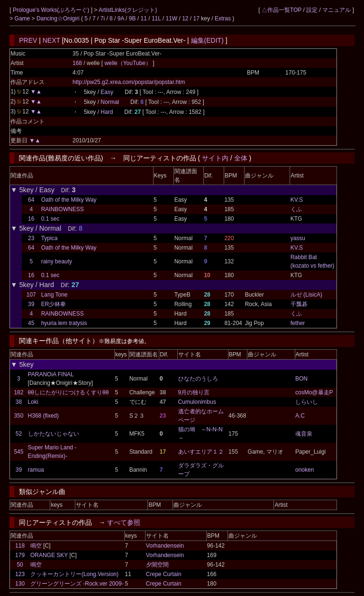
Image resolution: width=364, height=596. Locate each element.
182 (18, 392)
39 (31, 304)
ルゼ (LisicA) (306, 295)
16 (31, 219)
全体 (241, 158)
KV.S (297, 200)
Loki (33, 402)
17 (196, 19)
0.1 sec (50, 219)
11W (171, 19)
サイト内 (215, 158)
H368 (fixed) (43, 416)
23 (31, 238)
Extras (223, 19)
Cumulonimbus (197, 402)
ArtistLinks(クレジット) (128, 10)
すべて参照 (124, 522)
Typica (50, 238)
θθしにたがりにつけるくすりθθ (68, 392)
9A (121, 19)
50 (20, 565)
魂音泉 (304, 434)
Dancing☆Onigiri (59, 19)
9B (132, 19)
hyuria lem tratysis (64, 323)
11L (156, 19)
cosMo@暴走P (314, 392)
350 (18, 416)
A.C (300, 416)
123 (20, 574)
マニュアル (337, 10)
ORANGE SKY (49, 555)
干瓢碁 (299, 304)
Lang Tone (55, 295)
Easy (107, 92)
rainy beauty (57, 261)
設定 (312, 10)
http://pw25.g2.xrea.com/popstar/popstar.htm (129, 82)
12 (185, 19)
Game (23, 19)
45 (31, 323)
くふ (296, 209)
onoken (305, 470)
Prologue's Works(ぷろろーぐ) (52, 10)
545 (18, 452)
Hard (107, 112)
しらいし (307, 402)
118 (20, 546)
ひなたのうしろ (198, 379)
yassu (298, 238)
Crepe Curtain (164, 574)
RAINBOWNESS (63, 209)
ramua (36, 470)
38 (19, 402)
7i (103, 19)
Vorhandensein (165, 546)
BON (301, 379)
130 (20, 584)
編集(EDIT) (207, 40)
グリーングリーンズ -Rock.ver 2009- (77, 584)
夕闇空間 (157, 565)
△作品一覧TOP (282, 10)
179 (20, 555)
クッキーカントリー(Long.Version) (74, 574)
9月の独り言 (194, 392)
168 (77, 63)
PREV (28, 40)
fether (298, 323)
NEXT (51, 40)
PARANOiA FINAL (51, 374)
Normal (110, 102)
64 (31, 200)
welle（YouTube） (128, 63)
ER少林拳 (54, 304)
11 (144, 19)
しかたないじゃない (54, 434)
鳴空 (36, 546)
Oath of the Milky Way (69, 200)
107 (31, 295)
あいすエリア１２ (201, 452)
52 (19, 434)
